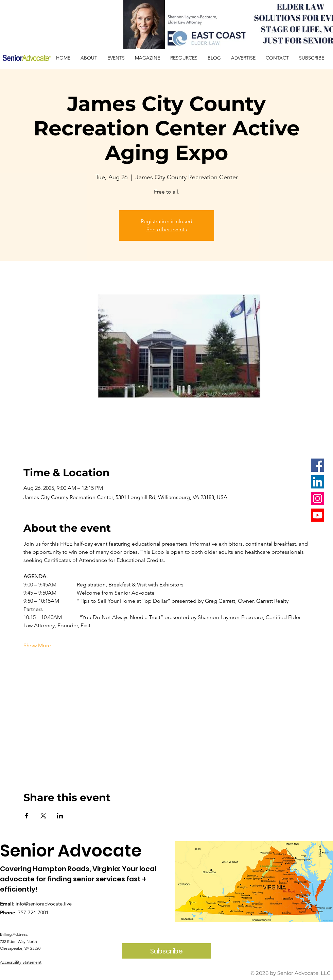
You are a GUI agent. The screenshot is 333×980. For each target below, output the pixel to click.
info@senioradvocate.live (44, 904)
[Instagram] (318, 499)
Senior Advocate (71, 851)
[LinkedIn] (318, 482)
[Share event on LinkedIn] (60, 816)
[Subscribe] (166, 951)
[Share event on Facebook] (27, 816)
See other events (167, 229)
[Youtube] (318, 515)
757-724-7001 (33, 912)
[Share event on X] (43, 816)
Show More (37, 645)
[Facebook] (318, 465)
